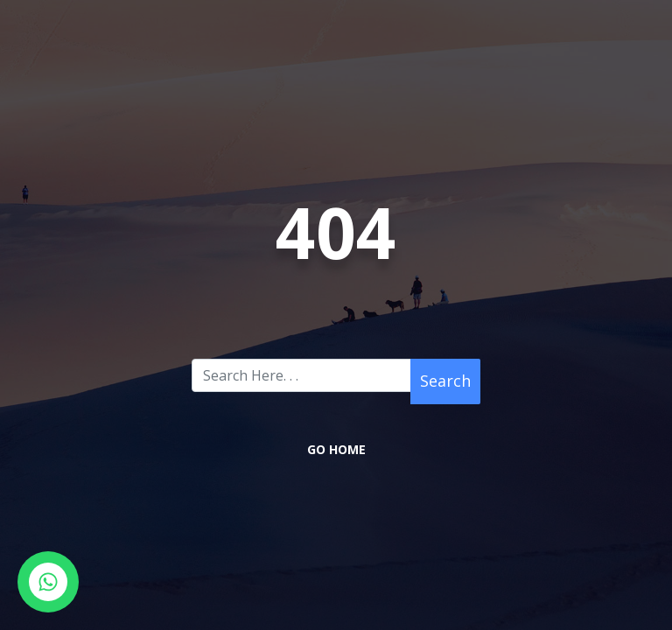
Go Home (336, 449)
